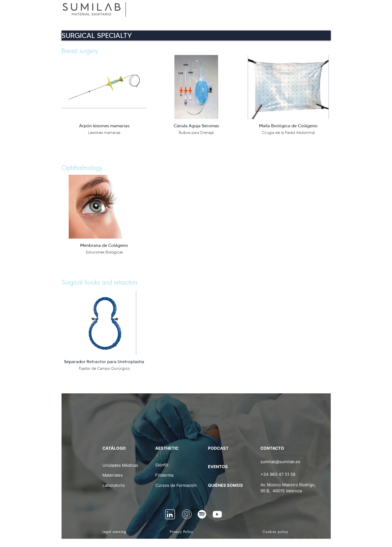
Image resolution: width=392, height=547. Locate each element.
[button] (196, 35)
